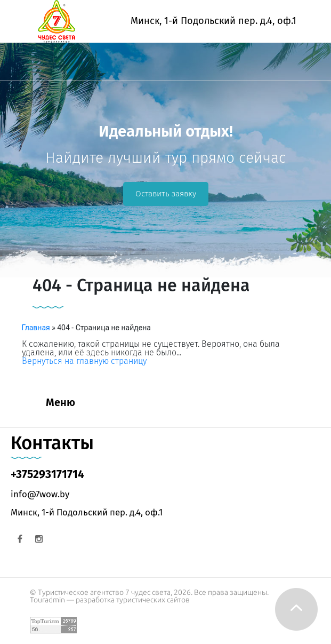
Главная (36, 328)
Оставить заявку (166, 194)
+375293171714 (47, 474)
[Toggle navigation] (15, 67)
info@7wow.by (40, 494)
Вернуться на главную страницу (84, 361)
